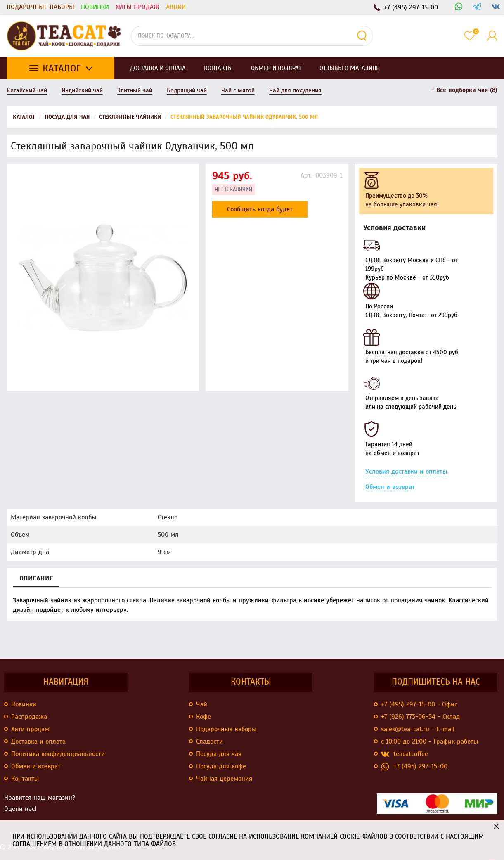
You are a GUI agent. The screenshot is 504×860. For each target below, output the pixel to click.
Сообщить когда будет (260, 209)
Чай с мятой (238, 90)
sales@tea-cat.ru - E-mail (418, 729)
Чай (202, 704)
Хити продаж (30, 729)
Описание (36, 578)
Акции (176, 7)
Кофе (203, 717)
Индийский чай (82, 90)
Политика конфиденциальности (58, 754)
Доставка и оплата (38, 742)
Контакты (25, 779)
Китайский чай (27, 90)
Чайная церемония (224, 779)
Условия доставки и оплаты (406, 471)
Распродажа (29, 717)
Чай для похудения (295, 90)
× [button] (496, 826)
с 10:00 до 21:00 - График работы (429, 742)
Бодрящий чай (187, 90)
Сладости (209, 742)
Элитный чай (135, 90)
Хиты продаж (137, 7)
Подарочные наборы (40, 7)
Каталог (62, 68)
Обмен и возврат (390, 487)
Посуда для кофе (221, 766)
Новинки (95, 7)
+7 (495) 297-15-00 (414, 766)
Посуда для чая (219, 754)
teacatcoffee (405, 754)
